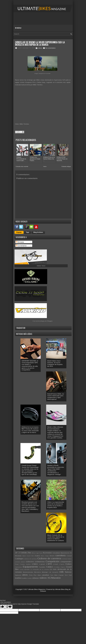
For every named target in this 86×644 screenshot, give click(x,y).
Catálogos (19, 559)
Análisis (37, 556)
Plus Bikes (37, 575)
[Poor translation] (9, 607)
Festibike (57, 567)
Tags (28, 232)
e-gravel (42, 564)
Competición (52, 561)
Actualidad (56, 553)
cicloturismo (40, 562)
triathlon (18, 578)
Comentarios (21, 246)
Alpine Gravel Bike (28, 556)
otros (25, 575)
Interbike (27, 569)
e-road (55, 564)
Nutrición (18, 575)
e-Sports (62, 564)
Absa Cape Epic (37, 553)
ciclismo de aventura (31, 559)
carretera (60, 555)
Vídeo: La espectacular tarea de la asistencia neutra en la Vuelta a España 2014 (56, 505)
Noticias (68, 572)
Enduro (69, 564)
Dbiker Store (41, 266)
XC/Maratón (54, 578)
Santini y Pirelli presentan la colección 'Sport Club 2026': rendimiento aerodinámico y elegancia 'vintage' (56, 470)
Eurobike (42, 567)
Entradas (20, 242)
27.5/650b (23, 553)
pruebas (46, 575)
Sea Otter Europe (57, 575)
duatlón (28, 564)
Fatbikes (50, 567)
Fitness (63, 567)
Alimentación (65, 553)
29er (29, 553)
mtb (61, 572)
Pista (31, 575)
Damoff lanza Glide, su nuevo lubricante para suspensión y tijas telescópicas (56, 397)
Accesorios (47, 553)
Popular (19, 232)
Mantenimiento (28, 572)
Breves (52, 556)
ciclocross (30, 562)
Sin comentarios (50, 48)
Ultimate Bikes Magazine (37, 589)
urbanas (36, 578)
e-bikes (35, 564)
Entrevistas (19, 567)
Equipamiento (30, 567)
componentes (66, 562)
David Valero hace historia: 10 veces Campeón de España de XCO (55, 364)
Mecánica (38, 572)
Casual (69, 556)
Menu (18, 28)
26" (16, 553)
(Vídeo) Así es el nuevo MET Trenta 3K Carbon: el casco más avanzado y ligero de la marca (30, 430)
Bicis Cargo (45, 556)
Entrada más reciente (22, 167)
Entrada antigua (66, 167)
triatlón (24, 578)
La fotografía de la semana (40, 569)
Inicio (45, 167)
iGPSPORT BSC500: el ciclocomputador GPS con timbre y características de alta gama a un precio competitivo (30, 365)
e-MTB (49, 564)
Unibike (30, 578)
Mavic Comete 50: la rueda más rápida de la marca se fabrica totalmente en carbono (56, 538)
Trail (70, 575)
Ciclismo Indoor (67, 559)
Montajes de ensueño (50, 572)
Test (66, 575)
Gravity (22, 570)
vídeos (40, 48)
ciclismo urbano (20, 562)
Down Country (20, 564)
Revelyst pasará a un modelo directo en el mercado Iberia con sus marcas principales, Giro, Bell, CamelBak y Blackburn (30, 507)
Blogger (50, 321)
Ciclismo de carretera (49, 558)
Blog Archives (38, 232)
